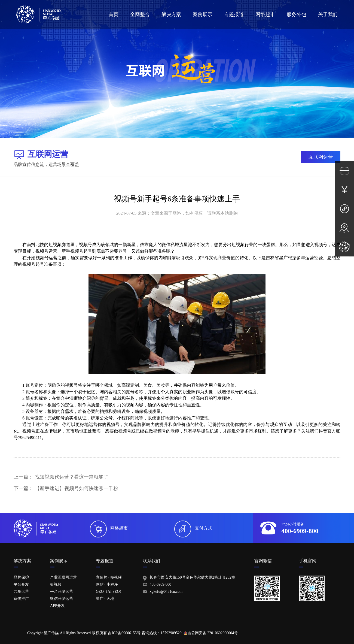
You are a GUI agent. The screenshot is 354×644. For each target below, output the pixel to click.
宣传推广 (21, 599)
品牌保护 (21, 577)
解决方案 (171, 14)
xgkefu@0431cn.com (166, 592)
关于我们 (328, 14)
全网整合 (140, 14)
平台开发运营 (62, 592)
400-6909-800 (161, 584)
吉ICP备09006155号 (124, 633)
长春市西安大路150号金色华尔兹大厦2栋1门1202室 (192, 577)
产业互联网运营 (63, 577)
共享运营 (21, 592)
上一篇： (61, 477)
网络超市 (265, 14)
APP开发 (57, 606)
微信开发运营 (62, 599)
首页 (114, 14)
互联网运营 (321, 157)
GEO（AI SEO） (110, 592)
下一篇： (66, 488)
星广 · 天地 (105, 599)
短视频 (56, 584)
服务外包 (297, 14)
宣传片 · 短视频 (109, 577)
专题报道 (234, 14)
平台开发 (21, 584)
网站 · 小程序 (107, 584)
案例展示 (203, 14)
